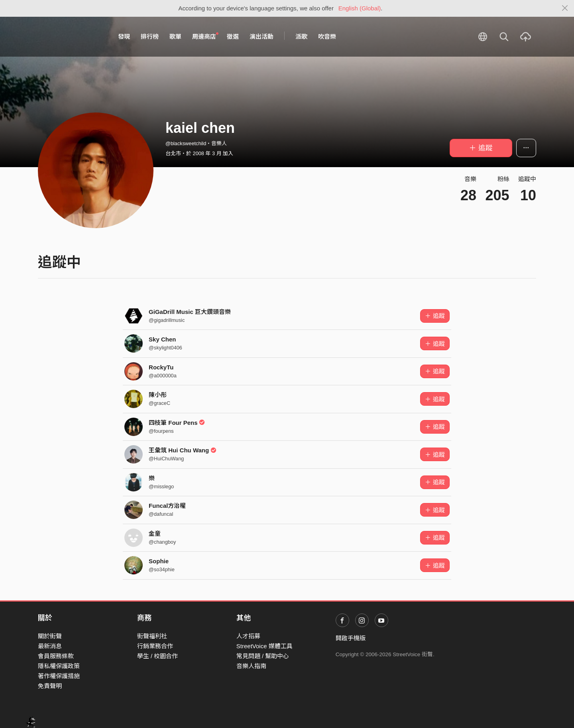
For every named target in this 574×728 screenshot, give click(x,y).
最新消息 (50, 646)
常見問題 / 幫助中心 (263, 656)
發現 (124, 36)
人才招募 (248, 636)
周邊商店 (205, 36)
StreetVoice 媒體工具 (264, 646)
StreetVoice (71, 37)
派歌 (301, 36)
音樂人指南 (251, 666)
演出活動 (261, 36)
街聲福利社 (152, 636)
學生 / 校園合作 (158, 656)
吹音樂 (327, 36)
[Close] (565, 8)
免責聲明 (50, 686)
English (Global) (360, 8)
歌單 (175, 36)
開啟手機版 (351, 638)
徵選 (233, 36)
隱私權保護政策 (59, 666)
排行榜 (150, 36)
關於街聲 (50, 636)
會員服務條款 (56, 656)
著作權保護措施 (59, 676)
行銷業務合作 (155, 646)
